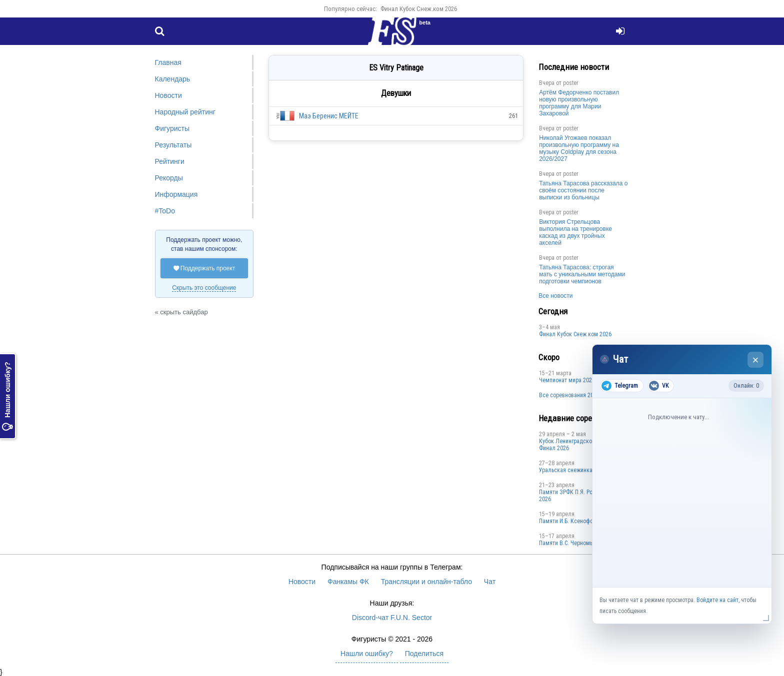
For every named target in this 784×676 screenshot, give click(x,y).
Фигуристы (172, 128)
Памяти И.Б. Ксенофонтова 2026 (580, 521)
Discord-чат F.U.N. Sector (392, 618)
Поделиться (424, 654)
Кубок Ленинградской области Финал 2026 (578, 445)
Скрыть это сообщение (204, 288)
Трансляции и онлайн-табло (426, 582)
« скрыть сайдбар (181, 312)
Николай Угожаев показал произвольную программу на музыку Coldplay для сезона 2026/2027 (579, 148)
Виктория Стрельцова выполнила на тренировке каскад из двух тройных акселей (575, 232)
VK (659, 386)
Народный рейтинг (185, 112)
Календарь (173, 79)
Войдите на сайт (717, 600)
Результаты (173, 145)
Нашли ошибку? (7, 397)
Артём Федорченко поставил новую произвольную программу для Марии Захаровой (579, 103)
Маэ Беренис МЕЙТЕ (329, 116)
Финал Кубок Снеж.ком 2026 (419, 9)
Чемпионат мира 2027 (567, 380)
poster (571, 83)
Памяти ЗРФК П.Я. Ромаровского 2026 (581, 496)
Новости (168, 95)
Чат (490, 582)
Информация (176, 194)
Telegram (620, 386)
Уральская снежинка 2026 (572, 470)
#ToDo (165, 211)
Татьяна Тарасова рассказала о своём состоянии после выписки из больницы (583, 190)
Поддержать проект (204, 268)
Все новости (555, 296)
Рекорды (169, 178)
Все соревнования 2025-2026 (576, 395)
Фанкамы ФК (348, 582)
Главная (168, 62)
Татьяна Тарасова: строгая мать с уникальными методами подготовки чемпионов (582, 274)
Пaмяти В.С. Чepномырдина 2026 (581, 543)
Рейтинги (170, 161)
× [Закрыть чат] (756, 360)
